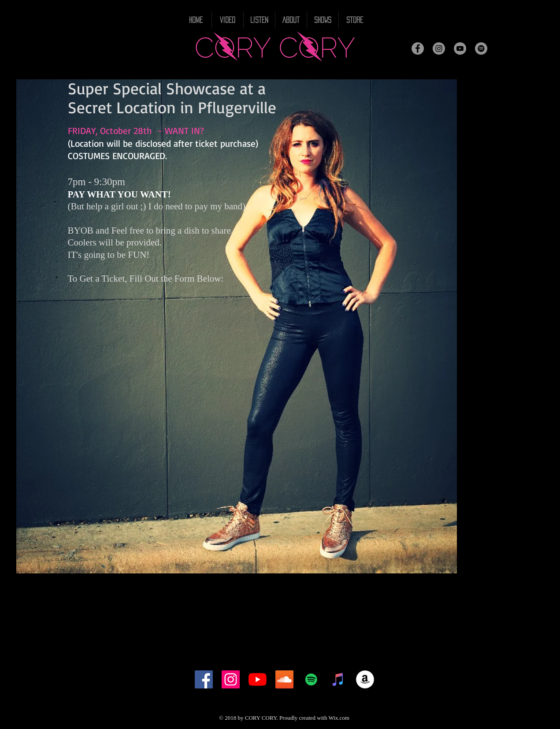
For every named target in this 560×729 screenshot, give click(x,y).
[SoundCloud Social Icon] (284, 679)
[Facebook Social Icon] (204, 679)
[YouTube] (460, 48)
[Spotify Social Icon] (311, 679)
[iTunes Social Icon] (338, 679)
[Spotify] (481, 48)
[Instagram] (439, 48)
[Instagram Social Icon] (231, 679)
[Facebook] (418, 48)
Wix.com (339, 718)
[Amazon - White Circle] (365, 679)
